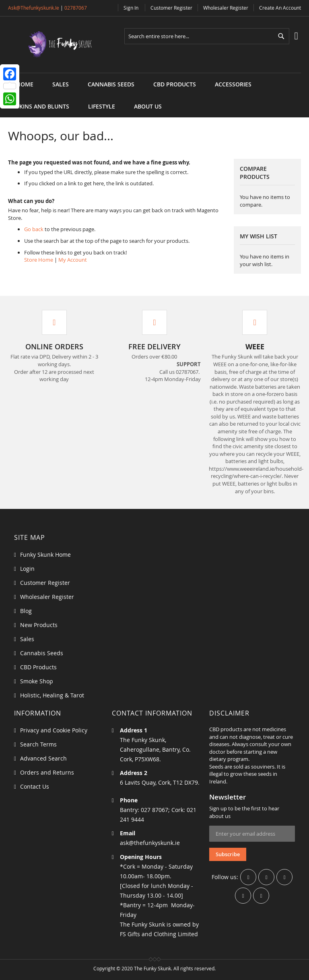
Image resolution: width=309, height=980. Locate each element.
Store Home (39, 260)
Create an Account (280, 8)
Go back (34, 229)
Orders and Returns (47, 772)
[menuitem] (61, 84)
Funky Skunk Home (45, 555)
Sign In (131, 8)
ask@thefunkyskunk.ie (34, 8)
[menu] (154, 73)
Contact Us (35, 786)
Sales (27, 639)
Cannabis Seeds (42, 653)
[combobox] (207, 36)
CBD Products (38, 667)
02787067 (76, 8)
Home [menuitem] (25, 84)
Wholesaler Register (226, 8)
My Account (73, 260)
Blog (26, 611)
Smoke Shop (37, 681)
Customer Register (171, 8)
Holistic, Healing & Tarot (52, 695)
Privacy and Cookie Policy (54, 730)
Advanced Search (43, 758)
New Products (39, 625)
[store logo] (54, 45)
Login (27, 569)
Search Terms (38, 744)
